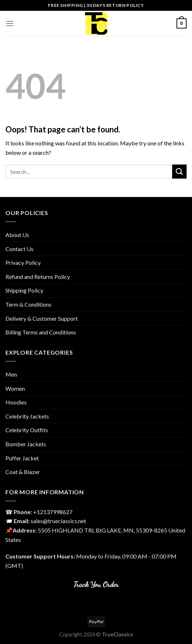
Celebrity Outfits (27, 430)
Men (11, 374)
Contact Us (19, 249)
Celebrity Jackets (27, 416)
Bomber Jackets (26, 444)
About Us (17, 235)
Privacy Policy (23, 262)
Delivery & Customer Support (42, 318)
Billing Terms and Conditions (41, 332)
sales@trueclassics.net (58, 521)
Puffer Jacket (22, 458)
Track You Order (96, 584)
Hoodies (16, 402)
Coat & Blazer (23, 472)
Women (15, 388)
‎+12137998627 (53, 512)
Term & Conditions (28, 304)
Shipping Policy (24, 290)
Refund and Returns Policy (38, 277)
